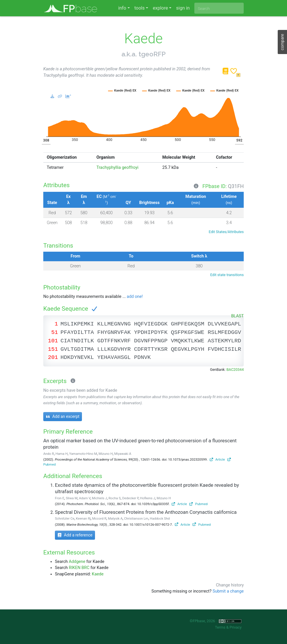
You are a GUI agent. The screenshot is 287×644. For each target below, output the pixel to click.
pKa (170, 203)
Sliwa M (71, 498)
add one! (135, 297)
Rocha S (115, 498)
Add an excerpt (63, 416)
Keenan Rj (83, 518)
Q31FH (236, 186)
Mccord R (99, 518)
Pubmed (198, 504)
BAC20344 (235, 370)
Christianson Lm (136, 518)
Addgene (77, 562)
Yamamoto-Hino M (83, 454)
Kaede (98, 574)
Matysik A (115, 518)
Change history (230, 585)
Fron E (60, 498)
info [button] (122, 8)
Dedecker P (130, 498)
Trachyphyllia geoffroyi (118, 168)
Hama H (62, 454)
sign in (183, 8)
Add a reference (75, 535)
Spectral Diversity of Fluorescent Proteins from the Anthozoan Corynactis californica (146, 512)
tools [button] (140, 8)
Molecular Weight (179, 157)
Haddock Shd (160, 518)
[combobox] (219, 8)
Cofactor (224, 157)
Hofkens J (148, 498)
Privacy (235, 627)
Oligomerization (62, 157)
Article (217, 459)
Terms (220, 627)
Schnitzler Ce (65, 518)
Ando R (49, 454)
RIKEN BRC (79, 568)
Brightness (149, 203)
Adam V (85, 498)
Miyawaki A (123, 454)
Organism (106, 157)
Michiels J (99, 498)
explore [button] (160, 8)
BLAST (237, 316)
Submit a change (228, 591)
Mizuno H (106, 454)
